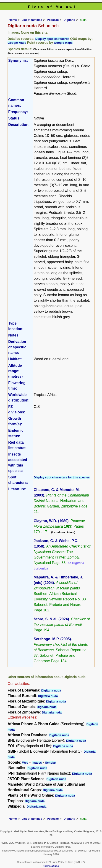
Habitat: (15, 359)
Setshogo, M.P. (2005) (52, 639)
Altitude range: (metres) (15, 371)
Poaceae (53, 20)
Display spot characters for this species (62, 477)
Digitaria (69, 20)
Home (13, 20)
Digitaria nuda (51, 690)
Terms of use (51, 866)
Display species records (52, 39)
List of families (32, 20)
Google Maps (17, 43)
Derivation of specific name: (17, 347)
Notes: (14, 335)
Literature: (17, 489)
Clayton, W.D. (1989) (51, 521)
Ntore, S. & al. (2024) (51, 619)
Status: (14, 118)
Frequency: (18, 112)
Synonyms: (18, 61)
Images (37, 763)
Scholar (51, 763)
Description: (19, 125)
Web (25, 763)
